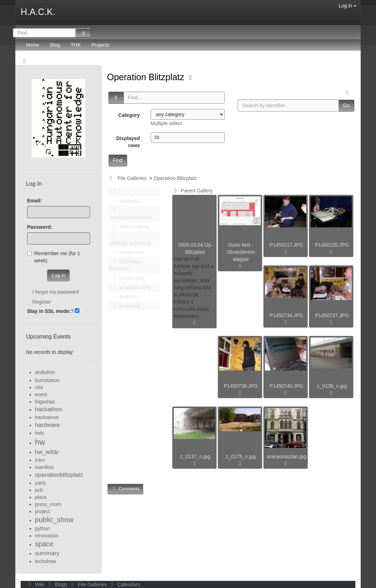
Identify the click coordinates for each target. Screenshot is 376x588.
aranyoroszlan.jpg (286, 457)
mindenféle (127, 252)
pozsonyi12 (127, 278)
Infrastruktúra (129, 227)
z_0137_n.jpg (195, 457)
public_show (54, 520)
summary (47, 553)
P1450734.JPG (286, 315)
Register (42, 302)
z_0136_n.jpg (332, 386)
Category (129, 115)
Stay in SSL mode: (49, 311)
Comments (125, 489)
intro (40, 460)
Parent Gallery (192, 191)
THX (75, 45)
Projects (100, 45)
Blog (55, 45)
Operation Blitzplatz (147, 77)
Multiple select (166, 123)
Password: (40, 227)
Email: (35, 201)
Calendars (124, 584)
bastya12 (125, 201)
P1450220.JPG (332, 245)
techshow (45, 561)
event (41, 394)
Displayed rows (128, 142)
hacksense (47, 417)
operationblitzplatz (59, 475)
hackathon (49, 409)
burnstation (47, 380)
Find (118, 160)
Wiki (36, 584)
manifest (44, 467)
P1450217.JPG (286, 245)
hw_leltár (47, 452)
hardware (47, 425)
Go (346, 105)
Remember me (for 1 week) (54, 257)
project (42, 511)
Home (33, 45)
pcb (39, 490)
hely (40, 433)
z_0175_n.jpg (241, 457)
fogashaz (45, 402)
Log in (348, 6)
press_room (48, 504)
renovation (46, 536)
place (41, 497)
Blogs (57, 584)
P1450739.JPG (241, 386)
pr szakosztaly (130, 287)
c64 (39, 387)
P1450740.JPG (286, 386)
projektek (125, 306)
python (42, 528)
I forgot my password (56, 292)
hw (40, 442)
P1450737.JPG (332, 315)
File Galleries (132, 178)
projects (123, 296)
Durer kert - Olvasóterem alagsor (241, 252)
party (40, 483)
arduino (45, 372)
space (44, 544)
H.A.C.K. (38, 12)
